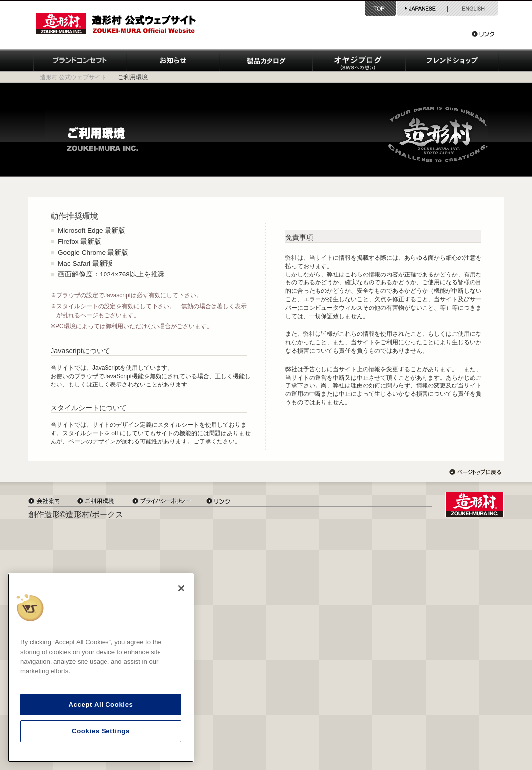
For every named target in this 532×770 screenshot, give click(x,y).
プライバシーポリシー (161, 501)
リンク (483, 34)
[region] (101, 668)
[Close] (181, 588)
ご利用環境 (96, 501)
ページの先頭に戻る (475, 472)
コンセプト (80, 61)
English (473, 8)
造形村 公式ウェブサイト (73, 77)
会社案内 (44, 501)
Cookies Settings (101, 731)
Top (381, 8)
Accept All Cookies (101, 704)
